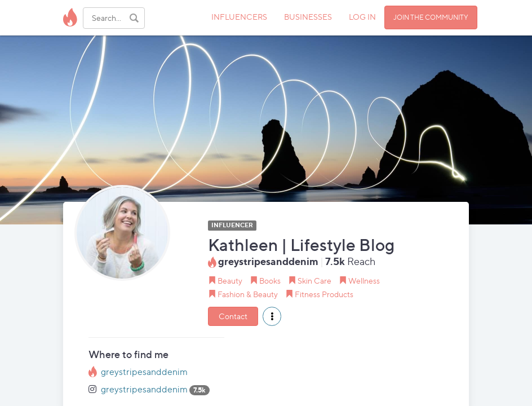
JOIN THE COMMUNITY (431, 17)
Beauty (230, 281)
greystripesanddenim (144, 372)
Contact (233, 316)
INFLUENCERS (239, 17)
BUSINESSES (308, 17)
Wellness (364, 281)
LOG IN (362, 17)
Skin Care (314, 281)
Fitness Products (324, 294)
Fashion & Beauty (248, 294)
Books (270, 281)
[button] (272, 316)
